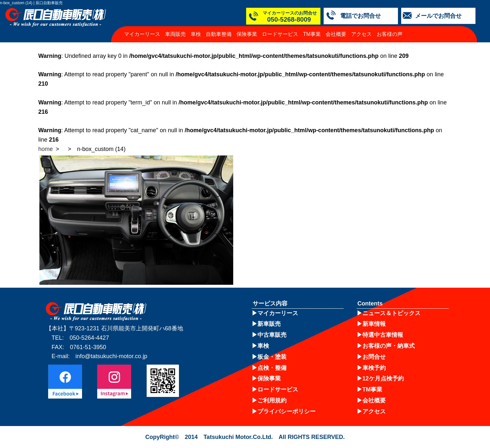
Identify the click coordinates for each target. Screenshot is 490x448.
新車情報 (374, 324)
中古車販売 (272, 335)
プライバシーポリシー (287, 411)
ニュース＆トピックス (391, 313)
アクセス (361, 34)
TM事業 (312, 34)
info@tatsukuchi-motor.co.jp (111, 356)
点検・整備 (272, 368)
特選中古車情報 (383, 335)
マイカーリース (142, 34)
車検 (196, 34)
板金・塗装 (272, 357)
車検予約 (374, 368)
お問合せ (374, 357)
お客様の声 (390, 34)
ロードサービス (280, 34)
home (46, 149)
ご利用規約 (272, 400)
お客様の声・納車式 (389, 346)
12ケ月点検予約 (383, 379)
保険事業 (247, 34)
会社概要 (336, 34)
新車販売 (269, 324)
